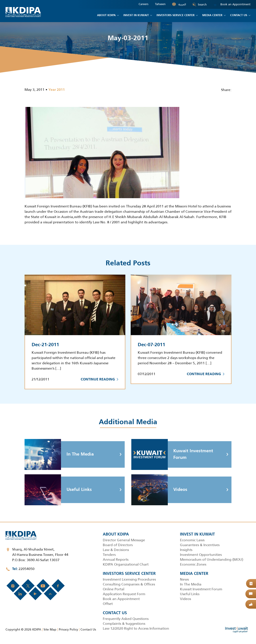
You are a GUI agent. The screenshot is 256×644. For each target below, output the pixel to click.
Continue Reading (99, 380)
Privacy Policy (68, 629)
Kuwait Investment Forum (172, 454)
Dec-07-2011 (151, 345)
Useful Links (58, 490)
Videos (159, 490)
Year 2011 (57, 90)
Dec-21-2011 (45, 345)
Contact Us (88, 629)
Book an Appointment (232, 4)
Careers (143, 4)
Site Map (50, 629)
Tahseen (160, 4)
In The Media (59, 454)
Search (200, 5)
